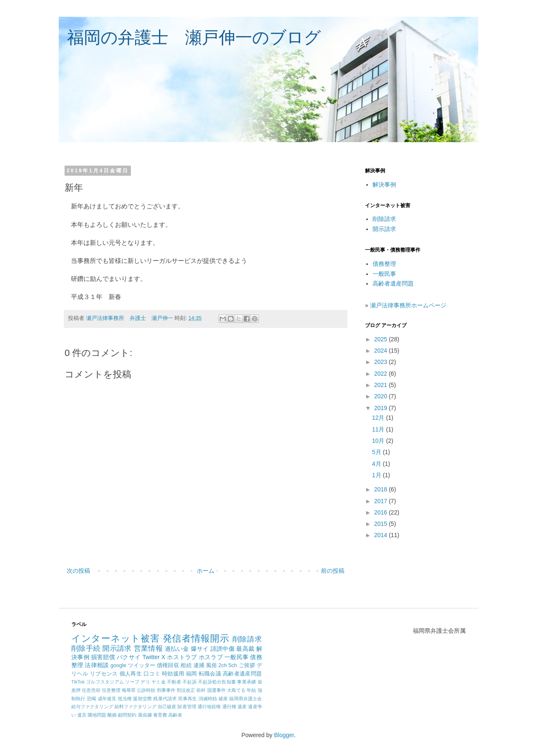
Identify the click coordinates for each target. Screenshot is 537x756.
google (118, 665)
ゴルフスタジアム (105, 682)
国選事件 (216, 690)
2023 (382, 362)
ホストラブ (182, 657)
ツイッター (142, 665)
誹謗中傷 (223, 649)
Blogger (284, 735)
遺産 (242, 707)
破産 (223, 699)
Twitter (151, 657)
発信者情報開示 (196, 638)
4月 (378, 464)
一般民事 (384, 274)
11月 (379, 429)
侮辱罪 (129, 690)
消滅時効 (208, 699)
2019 (382, 408)
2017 (382, 501)
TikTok (78, 682)
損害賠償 (103, 657)
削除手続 (86, 648)
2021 (382, 385)
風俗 (211, 665)
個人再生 (131, 674)
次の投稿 (78, 571)
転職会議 (210, 674)
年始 (251, 690)
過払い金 (177, 649)
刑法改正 (186, 690)
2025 (382, 339)
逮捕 (199, 665)
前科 (201, 690)
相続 (186, 665)
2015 (382, 524)
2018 (382, 489)
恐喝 (91, 699)
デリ (145, 682)
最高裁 (245, 649)
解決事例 (384, 184)
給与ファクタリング (92, 707)
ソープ (132, 682)
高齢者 (175, 715)
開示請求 (384, 229)
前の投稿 (333, 571)
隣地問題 (97, 715)
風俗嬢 (145, 715)
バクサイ (129, 657)
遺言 (82, 715)
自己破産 (167, 707)
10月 (379, 441)
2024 (382, 351)
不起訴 (190, 682)
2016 (382, 512)
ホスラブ (211, 657)
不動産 (174, 682)
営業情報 (148, 648)
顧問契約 (127, 715)
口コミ (152, 674)
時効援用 (173, 674)
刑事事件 (166, 690)
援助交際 (142, 699)
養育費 (160, 715)
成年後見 (107, 699)
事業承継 (246, 682)
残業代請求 (165, 699)
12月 (379, 418)
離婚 (112, 715)
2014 (382, 535)
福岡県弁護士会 (245, 699)
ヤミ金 (159, 682)
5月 (378, 452)
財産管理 (187, 707)
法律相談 (97, 665)
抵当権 (125, 699)
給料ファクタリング (136, 707)
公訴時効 (146, 690)
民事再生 (188, 699)
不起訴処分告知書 (217, 682)
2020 (382, 396)
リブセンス (104, 674)
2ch (223, 665)
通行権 (229, 707)
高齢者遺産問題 (393, 283)
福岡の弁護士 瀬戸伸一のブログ (194, 37)
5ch (233, 665)
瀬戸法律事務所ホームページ (408, 305)
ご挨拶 (247, 665)
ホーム (206, 571)
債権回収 (168, 665)
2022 (382, 374)
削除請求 (384, 219)
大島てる (236, 690)
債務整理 (384, 264)
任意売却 (91, 690)
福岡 (192, 674)
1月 (378, 475)
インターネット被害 (116, 638)
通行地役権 (209, 707)
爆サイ (200, 649)
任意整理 (111, 690)
